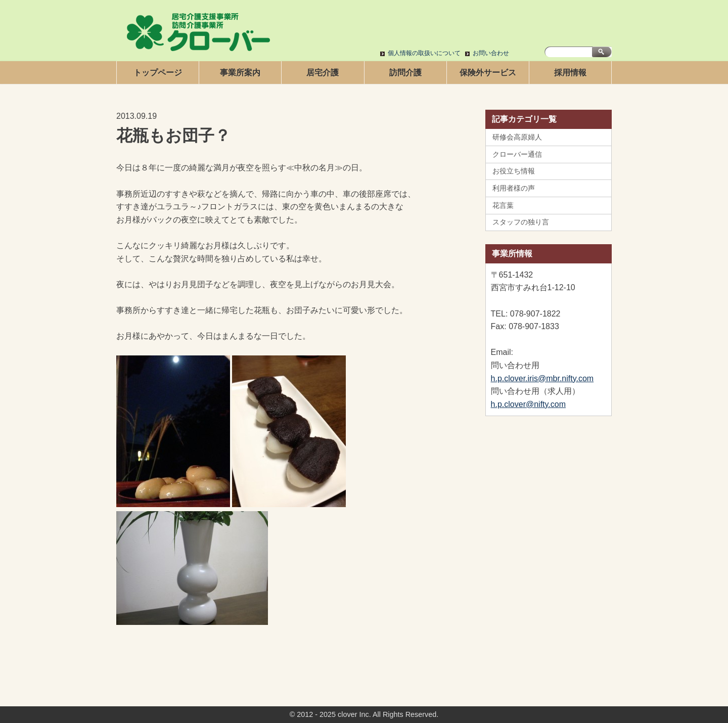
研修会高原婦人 (517, 137)
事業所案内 (240, 73)
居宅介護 (323, 73)
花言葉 (503, 205)
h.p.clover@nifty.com (528, 404)
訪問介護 (405, 73)
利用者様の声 (514, 188)
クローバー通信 (517, 154)
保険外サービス (488, 73)
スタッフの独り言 (521, 222)
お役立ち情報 (514, 171)
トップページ (158, 73)
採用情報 (570, 73)
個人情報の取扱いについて (424, 53)
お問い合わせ (491, 53)
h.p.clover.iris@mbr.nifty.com (542, 378)
